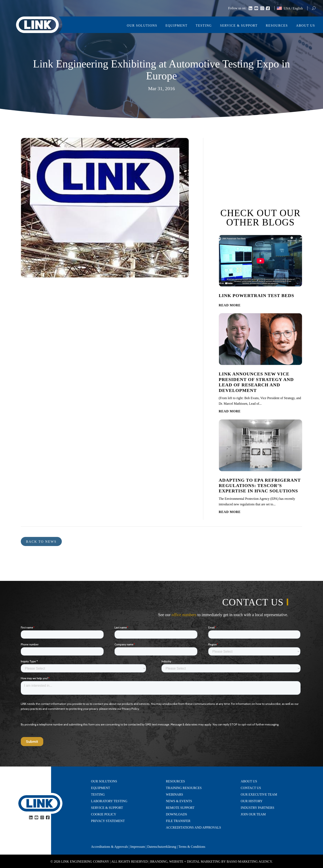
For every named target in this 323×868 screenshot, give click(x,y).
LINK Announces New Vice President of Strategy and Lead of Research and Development (256, 382)
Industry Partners (258, 808)
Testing (204, 25)
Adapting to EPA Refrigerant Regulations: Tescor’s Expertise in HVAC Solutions (260, 486)
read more (230, 305)
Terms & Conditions (192, 847)
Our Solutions (142, 25)
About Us (305, 25)
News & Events (179, 801)
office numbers (184, 615)
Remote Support (180, 808)
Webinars (174, 795)
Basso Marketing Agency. (250, 862)
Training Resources (184, 788)
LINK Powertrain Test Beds (256, 295)
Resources (277, 25)
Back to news (41, 542)
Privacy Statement (108, 821)
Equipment (176, 25)
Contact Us (251, 788)
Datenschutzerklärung (162, 847)
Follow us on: (237, 8)
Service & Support (239, 25)
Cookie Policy (104, 814)
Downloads (176, 814)
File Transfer (178, 821)
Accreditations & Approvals (110, 847)
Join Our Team (253, 814)
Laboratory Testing (109, 801)
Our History (252, 801)
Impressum (138, 847)
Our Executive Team (259, 795)
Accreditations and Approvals (193, 828)
